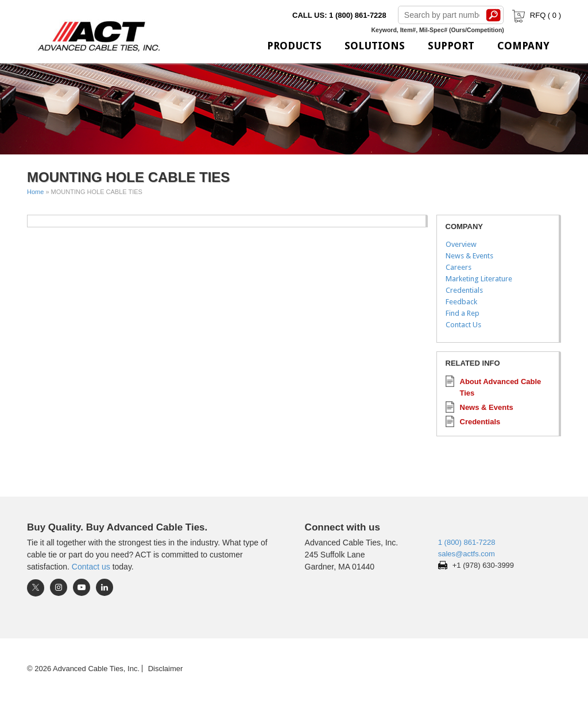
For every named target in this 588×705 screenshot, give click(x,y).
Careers (459, 267)
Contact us (91, 567)
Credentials (464, 290)
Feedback (461, 302)
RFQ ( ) (535, 15)
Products (294, 46)
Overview (461, 244)
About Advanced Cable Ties (501, 387)
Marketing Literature (479, 279)
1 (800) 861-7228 (467, 542)
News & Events (469, 256)
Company (523, 46)
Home (35, 192)
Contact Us (463, 325)
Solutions (375, 46)
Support (451, 46)
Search (494, 15)
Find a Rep (463, 313)
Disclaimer (166, 669)
